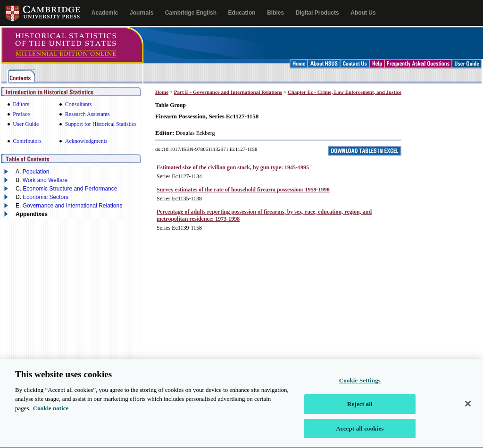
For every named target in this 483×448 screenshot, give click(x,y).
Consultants (79, 104)
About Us (363, 13)
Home (162, 92)
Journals (142, 13)
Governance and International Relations (72, 206)
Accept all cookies (360, 434)
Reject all (360, 409)
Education (242, 13)
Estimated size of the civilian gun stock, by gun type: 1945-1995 (233, 167)
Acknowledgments (86, 141)
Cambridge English (191, 13)
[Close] (468, 408)
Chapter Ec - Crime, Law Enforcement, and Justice (345, 92)
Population (36, 172)
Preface (21, 114)
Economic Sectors (46, 197)
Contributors (27, 141)
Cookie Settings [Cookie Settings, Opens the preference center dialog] (360, 386)
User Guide (26, 124)
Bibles (275, 13)
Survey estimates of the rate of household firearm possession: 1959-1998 (243, 190)
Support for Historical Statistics (101, 124)
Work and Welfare (45, 180)
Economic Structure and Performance (70, 189)
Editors (21, 104)
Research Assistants (87, 114)
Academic (105, 13)
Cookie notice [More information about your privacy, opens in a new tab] (51, 413)
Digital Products (317, 13)
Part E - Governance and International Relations (228, 92)
